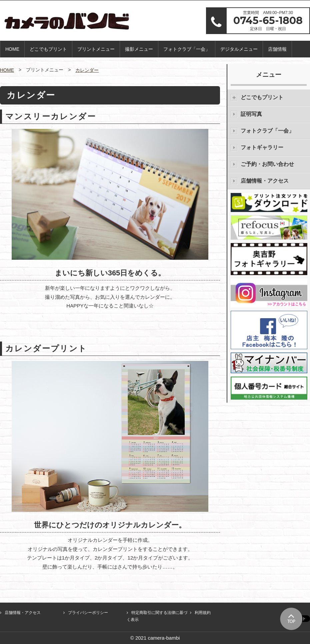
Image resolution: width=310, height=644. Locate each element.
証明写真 (251, 114)
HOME (12, 49)
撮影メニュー (139, 49)
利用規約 (203, 613)
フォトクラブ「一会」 (187, 49)
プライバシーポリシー (88, 613)
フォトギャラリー (262, 147)
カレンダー (87, 70)
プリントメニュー (96, 49)
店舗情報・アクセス (265, 181)
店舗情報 (277, 49)
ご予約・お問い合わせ (267, 164)
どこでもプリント (48, 49)
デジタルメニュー (239, 49)
